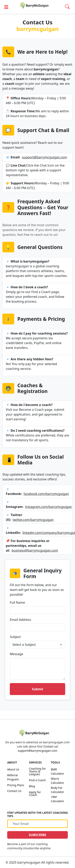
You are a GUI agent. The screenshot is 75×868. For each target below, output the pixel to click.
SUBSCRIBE (37, 835)
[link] (38, 5)
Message (16, 654)
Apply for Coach (35, 793)
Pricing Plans (16, 785)
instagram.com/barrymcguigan (48, 507)
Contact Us (14, 791)
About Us (13, 769)
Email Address (20, 620)
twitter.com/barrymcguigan (33, 520)
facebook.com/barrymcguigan (46, 494)
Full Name (17, 602)
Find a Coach (37, 780)
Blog (32, 786)
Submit (37, 689)
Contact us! (51, 746)
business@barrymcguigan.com (35, 550)
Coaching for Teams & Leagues (37, 771)
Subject (15, 637)
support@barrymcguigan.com (44, 157)
